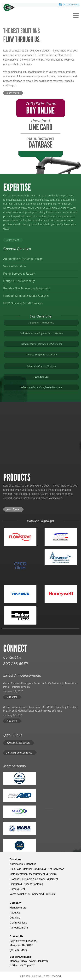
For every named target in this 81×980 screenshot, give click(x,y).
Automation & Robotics (23, 864)
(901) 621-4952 (71, 4)
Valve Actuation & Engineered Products (32, 894)
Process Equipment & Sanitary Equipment (34, 879)
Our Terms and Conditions (19, 753)
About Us (15, 913)
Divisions (15, 859)
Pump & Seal (17, 889)
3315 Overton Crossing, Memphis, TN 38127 (23, 943)
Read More (11, 697)
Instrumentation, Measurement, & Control (33, 874)
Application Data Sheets (18, 743)
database (40, 143)
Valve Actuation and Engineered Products (41, 387)
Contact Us (17, 936)
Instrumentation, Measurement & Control (41, 344)
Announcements (19, 928)
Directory (15, 918)
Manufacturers (18, 908)
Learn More (12, 93)
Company (16, 903)
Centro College (18, 923)
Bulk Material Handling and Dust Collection (41, 333)
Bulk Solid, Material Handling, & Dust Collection (37, 869)
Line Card (40, 125)
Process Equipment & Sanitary (41, 355)
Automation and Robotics (41, 323)
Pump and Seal (41, 377)
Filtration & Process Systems (41, 366)
